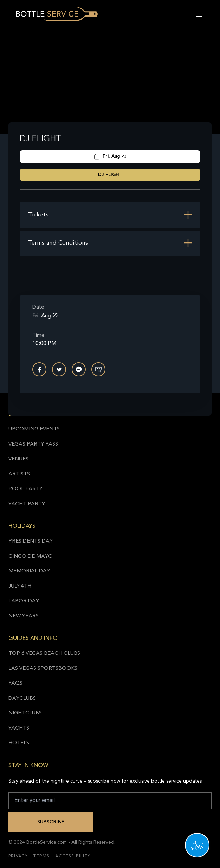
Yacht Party (27, 504)
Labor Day (24, 601)
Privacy (18, 856)
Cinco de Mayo (31, 556)
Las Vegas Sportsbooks (43, 669)
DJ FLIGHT (110, 175)
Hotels (19, 743)
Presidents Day (31, 541)
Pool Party (25, 489)
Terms (41, 856)
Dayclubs (22, 698)
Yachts (19, 728)
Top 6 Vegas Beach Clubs (44, 653)
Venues (18, 459)
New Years (24, 616)
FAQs (15, 683)
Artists (19, 474)
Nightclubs (25, 713)
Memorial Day (29, 571)
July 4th (20, 586)
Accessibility (73, 856)
